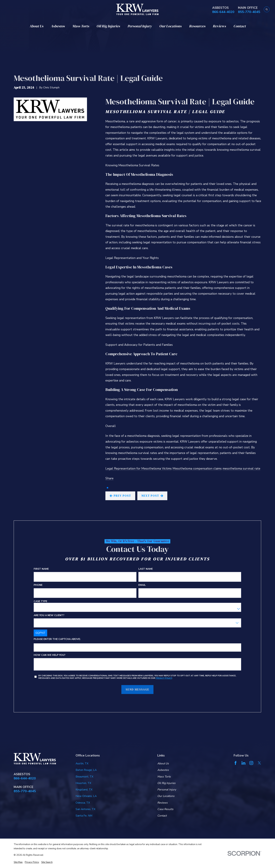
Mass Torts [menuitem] (81, 26)
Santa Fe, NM (84, 816)
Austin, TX (82, 763)
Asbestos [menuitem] (58, 26)
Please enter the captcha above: (57, 639)
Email (142, 585)
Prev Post (120, 496)
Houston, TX (83, 783)
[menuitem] (18, 862)
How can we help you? (50, 655)
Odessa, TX (83, 803)
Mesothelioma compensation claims (197, 468)
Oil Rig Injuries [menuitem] (108, 26)
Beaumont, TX (84, 777)
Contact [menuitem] (240, 26)
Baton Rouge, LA (86, 770)
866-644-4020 (223, 12)
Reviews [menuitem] (219, 26)
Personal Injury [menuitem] (140, 26)
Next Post (152, 496)
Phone (38, 585)
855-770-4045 (249, 12)
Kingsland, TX (84, 790)
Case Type (40, 601)
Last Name (146, 569)
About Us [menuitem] (36, 26)
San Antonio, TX (85, 809)
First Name (41, 569)
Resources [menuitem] (197, 26)
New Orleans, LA (86, 796)
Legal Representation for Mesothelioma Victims (139, 468)
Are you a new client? (49, 615)
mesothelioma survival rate (241, 468)
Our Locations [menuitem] (170, 26)
